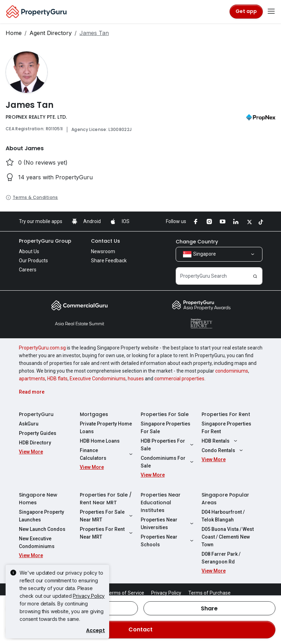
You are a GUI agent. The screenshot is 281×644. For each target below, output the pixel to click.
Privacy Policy (89, 596)
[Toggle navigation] (271, 12)
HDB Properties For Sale (168, 445)
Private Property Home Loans (106, 428)
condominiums (232, 371)
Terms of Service (125, 593)
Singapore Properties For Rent (226, 428)
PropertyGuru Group (45, 241)
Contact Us (106, 241)
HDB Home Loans (100, 441)
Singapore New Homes (38, 499)
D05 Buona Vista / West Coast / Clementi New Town (228, 537)
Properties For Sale (165, 414)
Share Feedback (109, 261)
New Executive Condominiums (37, 542)
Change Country (197, 242)
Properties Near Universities (168, 524)
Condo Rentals (223, 450)
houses (136, 379)
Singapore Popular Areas (225, 499)
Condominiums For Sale (168, 462)
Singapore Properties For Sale (166, 428)
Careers (28, 270)
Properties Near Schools (168, 541)
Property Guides (38, 433)
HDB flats (57, 379)
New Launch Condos (42, 529)
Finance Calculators (107, 454)
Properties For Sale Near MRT (107, 516)
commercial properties (179, 379)
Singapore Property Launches (41, 516)
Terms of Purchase (209, 593)
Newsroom (103, 251)
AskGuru (29, 424)
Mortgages (94, 414)
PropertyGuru (36, 414)
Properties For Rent (226, 414)
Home (14, 33)
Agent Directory (51, 33)
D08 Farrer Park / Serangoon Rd (221, 558)
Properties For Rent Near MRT (107, 533)
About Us (29, 251)
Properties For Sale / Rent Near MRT (106, 499)
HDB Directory (35, 443)
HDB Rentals (220, 441)
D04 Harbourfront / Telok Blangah (223, 516)
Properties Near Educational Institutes (161, 503)
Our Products (33, 261)
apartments (32, 379)
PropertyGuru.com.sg (42, 348)
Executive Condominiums (98, 379)
